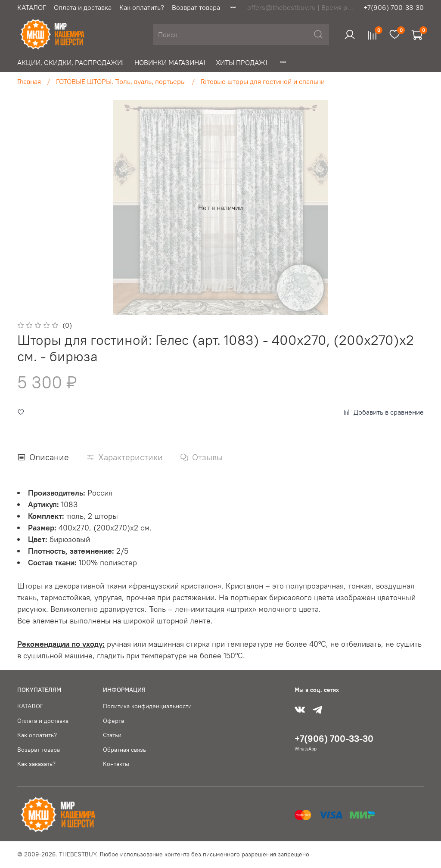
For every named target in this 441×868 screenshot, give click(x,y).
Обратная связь (124, 750)
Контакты (116, 764)
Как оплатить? (142, 7)
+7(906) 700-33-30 (394, 7)
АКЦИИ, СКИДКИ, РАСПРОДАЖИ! (71, 62)
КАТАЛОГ (32, 7)
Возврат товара (196, 7)
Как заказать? (36, 764)
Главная (29, 81)
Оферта (113, 721)
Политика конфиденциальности (147, 706)
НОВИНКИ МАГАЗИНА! (170, 62)
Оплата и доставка (83, 7)
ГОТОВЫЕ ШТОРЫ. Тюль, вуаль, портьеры (121, 81)
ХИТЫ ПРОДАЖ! (242, 62)
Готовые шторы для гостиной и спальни (263, 81)
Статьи (112, 735)
